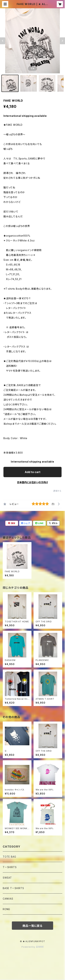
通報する (57, 491)
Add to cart (33, 472)
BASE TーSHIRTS (13, 888)
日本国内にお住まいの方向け (32, 482)
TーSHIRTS (10, 867)
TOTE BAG (9, 857)
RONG (6, 909)
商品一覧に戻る (32, 926)
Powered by (32, 947)
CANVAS (8, 899)
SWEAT (7, 878)
